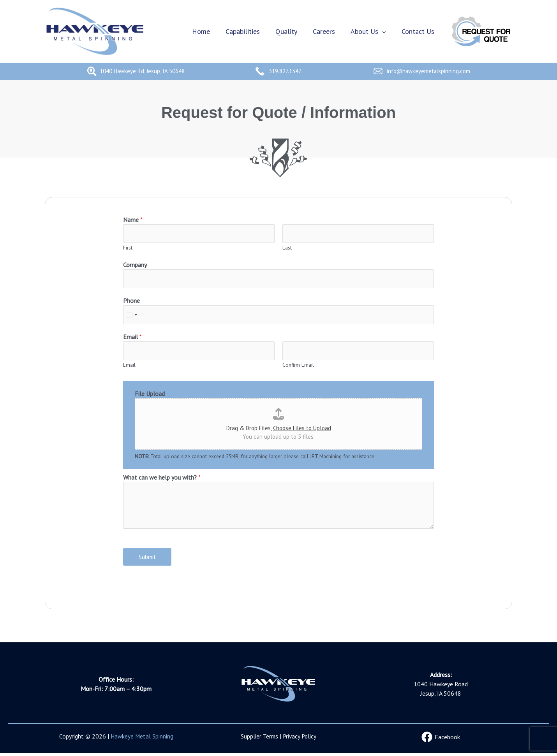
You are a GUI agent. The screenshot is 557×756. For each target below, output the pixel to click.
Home (210, 31)
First (128, 248)
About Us (367, 31)
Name (133, 220)
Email (132, 339)
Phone (131, 302)
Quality (292, 31)
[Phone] (278, 316)
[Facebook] (441, 740)
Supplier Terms (259, 739)
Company (135, 265)
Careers (328, 31)
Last (287, 248)
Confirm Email (298, 367)
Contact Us (419, 31)
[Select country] (131, 316)
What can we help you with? (162, 480)
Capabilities (250, 31)
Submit (147, 560)
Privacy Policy (300, 739)
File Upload (150, 396)
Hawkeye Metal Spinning (142, 739)
